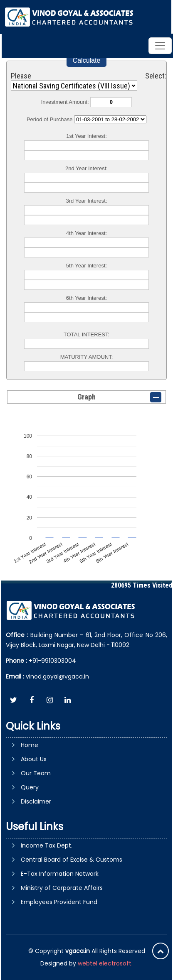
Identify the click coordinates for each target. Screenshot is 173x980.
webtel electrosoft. (105, 963)
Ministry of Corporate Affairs (62, 888)
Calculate (87, 60)
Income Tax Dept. (47, 845)
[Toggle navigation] (160, 46)
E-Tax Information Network (60, 874)
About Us (34, 759)
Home (30, 745)
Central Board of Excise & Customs (72, 860)
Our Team (36, 773)
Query (30, 787)
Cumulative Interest (110, 119)
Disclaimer (36, 801)
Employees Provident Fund (59, 902)
